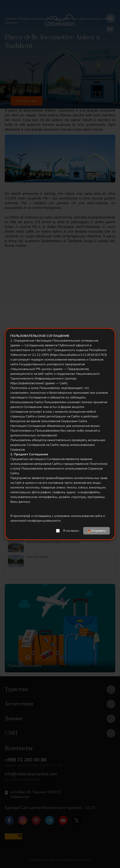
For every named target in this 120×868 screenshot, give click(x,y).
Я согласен (71, 531)
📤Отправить (96, 531)
